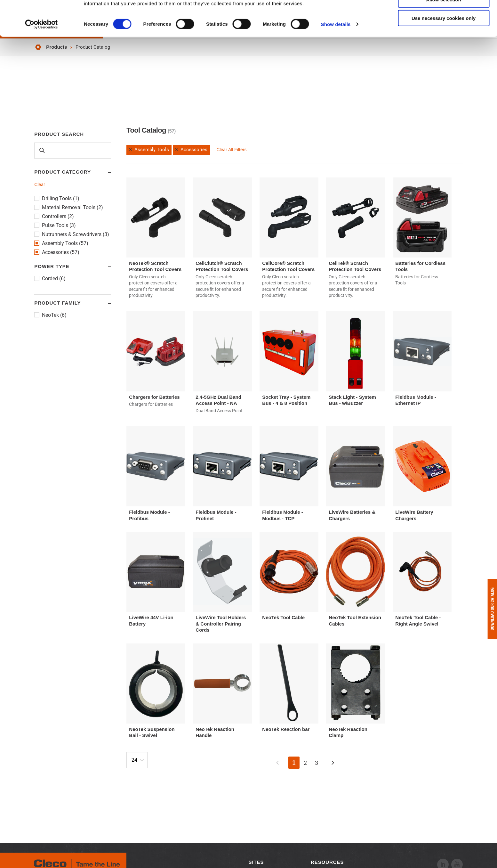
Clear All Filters (231, 150)
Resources (327, 862)
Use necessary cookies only (444, 53)
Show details (336, 59)
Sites (256, 862)
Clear (40, 184)
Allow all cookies (444, 16)
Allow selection (443, 35)
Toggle (103, 172)
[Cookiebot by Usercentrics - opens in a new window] (41, 60)
